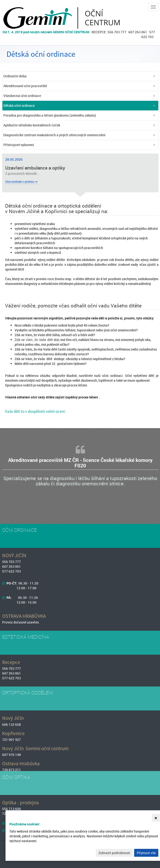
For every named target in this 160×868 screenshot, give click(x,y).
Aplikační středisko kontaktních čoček (32, 125)
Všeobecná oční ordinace (22, 96)
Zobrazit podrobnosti (114, 853)
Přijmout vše (146, 853)
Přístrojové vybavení (19, 145)
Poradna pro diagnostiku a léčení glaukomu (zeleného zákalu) (50, 115)
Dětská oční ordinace (19, 105)
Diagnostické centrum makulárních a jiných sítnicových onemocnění (54, 135)
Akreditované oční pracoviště (25, 86)
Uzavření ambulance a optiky (35, 168)
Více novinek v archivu (21, 182)
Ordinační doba (15, 76)
